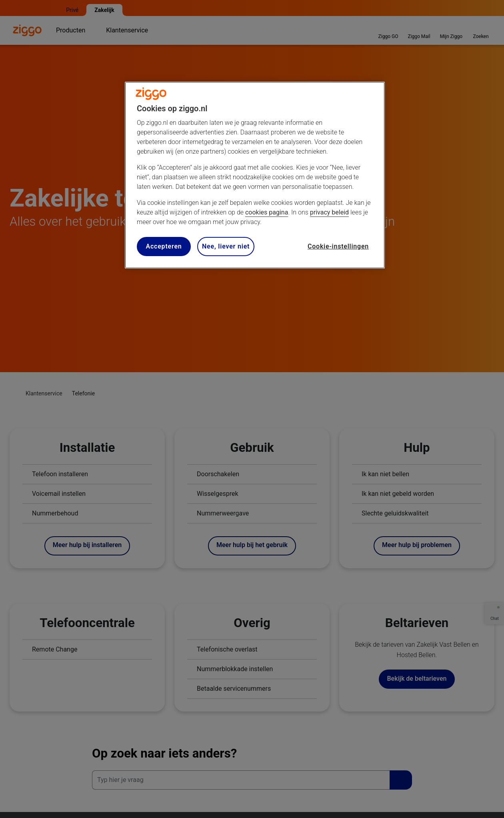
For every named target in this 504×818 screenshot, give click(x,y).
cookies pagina (267, 212)
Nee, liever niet (226, 246)
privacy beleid (329, 212)
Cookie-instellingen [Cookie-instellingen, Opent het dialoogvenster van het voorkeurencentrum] (338, 246)
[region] (255, 175)
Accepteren (164, 246)
